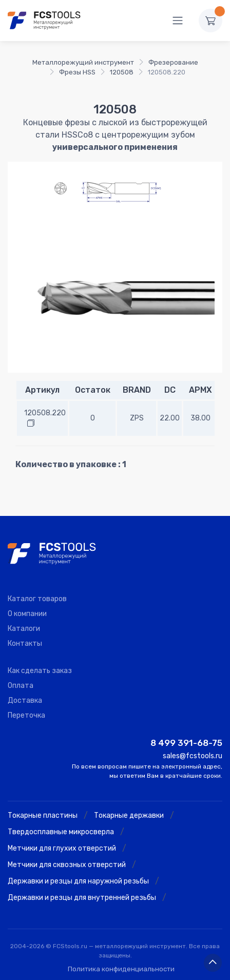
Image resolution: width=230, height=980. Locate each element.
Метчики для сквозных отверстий (67, 865)
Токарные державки (129, 815)
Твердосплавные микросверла (61, 832)
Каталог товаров (37, 599)
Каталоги (24, 629)
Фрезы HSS (77, 72)
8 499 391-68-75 (186, 743)
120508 (122, 72)
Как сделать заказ (40, 671)
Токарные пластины (43, 815)
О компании (27, 614)
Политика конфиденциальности (121, 969)
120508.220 (45, 413)
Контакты (25, 643)
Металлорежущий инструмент (83, 62)
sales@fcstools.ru (193, 756)
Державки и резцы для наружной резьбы (78, 881)
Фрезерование (173, 62)
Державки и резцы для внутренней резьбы (82, 898)
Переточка (26, 715)
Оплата (21, 686)
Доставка (25, 700)
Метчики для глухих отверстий (62, 848)
